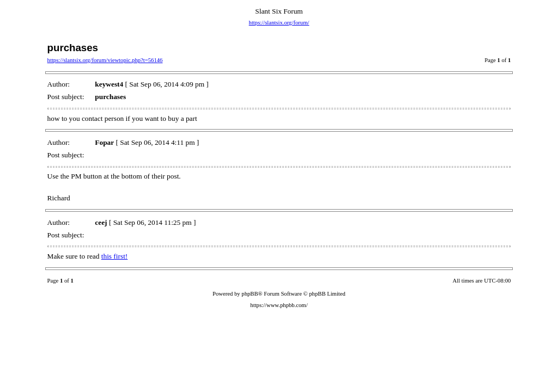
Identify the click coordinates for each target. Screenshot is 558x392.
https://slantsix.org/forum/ (279, 23)
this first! (115, 256)
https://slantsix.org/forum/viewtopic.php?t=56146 (105, 60)
